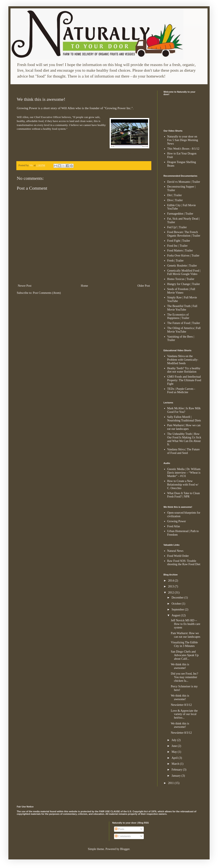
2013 (171, 586)
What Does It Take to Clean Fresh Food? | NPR (184, 495)
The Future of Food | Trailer (184, 323)
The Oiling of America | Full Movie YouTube (184, 330)
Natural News (175, 551)
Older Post (144, 286)
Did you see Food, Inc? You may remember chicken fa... (184, 677)
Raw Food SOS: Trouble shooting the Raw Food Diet (184, 563)
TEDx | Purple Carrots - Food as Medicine (181, 391)
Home (84, 286)
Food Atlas (174, 526)
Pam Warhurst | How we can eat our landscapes (184, 427)
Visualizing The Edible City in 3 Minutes (184, 644)
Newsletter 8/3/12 (181, 705)
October (177, 604)
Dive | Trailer (175, 200)
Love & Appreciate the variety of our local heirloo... (184, 714)
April (175, 758)
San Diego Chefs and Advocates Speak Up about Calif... (185, 655)
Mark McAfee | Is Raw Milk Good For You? (184, 410)
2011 (171, 783)
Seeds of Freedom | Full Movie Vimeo (181, 291)
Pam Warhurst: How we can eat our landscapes (186, 635)
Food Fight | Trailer (179, 241)
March (176, 764)
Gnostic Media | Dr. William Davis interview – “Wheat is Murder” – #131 (184, 473)
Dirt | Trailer (175, 195)
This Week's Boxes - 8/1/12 (183, 149)
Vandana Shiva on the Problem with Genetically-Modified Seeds (183, 360)
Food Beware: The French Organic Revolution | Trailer (184, 234)
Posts (120, 829)
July (174, 740)
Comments (123, 836)
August (176, 615)
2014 (171, 581)
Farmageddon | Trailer (180, 214)
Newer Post (25, 286)
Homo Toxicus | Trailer (181, 279)
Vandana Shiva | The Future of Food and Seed (184, 451)
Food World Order (178, 556)
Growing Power (177, 521)
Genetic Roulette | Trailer (182, 266)
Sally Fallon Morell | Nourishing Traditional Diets (184, 419)
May (175, 752)
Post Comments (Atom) (47, 293)
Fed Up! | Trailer (177, 227)
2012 (171, 593)
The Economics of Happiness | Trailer (178, 316)
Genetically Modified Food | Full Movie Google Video (184, 272)
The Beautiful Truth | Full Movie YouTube (182, 308)
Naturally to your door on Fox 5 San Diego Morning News (183, 140)
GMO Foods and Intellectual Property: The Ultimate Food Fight (184, 380)
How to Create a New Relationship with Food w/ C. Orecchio (183, 485)
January (176, 776)
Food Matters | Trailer (180, 251)
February (177, 770)
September (178, 610)
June (175, 746)
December (178, 598)
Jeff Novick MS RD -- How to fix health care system (186, 624)
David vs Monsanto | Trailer (184, 182)
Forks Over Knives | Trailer (183, 256)
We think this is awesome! (180, 666)
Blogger (125, 849)
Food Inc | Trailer (177, 246)
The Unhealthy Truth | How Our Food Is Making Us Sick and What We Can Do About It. (184, 439)
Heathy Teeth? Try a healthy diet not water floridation (184, 370)
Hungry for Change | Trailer (184, 284)
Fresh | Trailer (175, 261)
